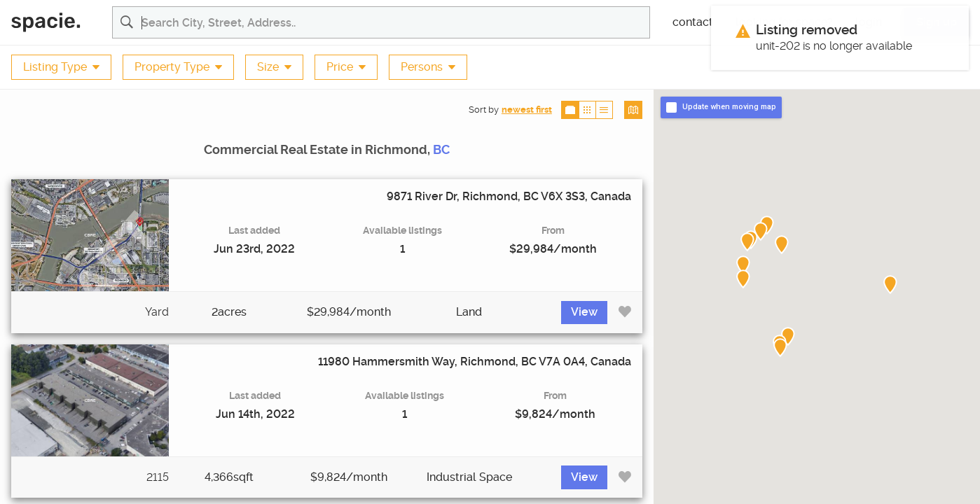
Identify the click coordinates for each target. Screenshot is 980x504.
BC (441, 150)
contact (693, 22)
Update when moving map (729, 107)
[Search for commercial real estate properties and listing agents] (395, 23)
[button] (761, 232)
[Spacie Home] (56, 23)
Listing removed (807, 30)
